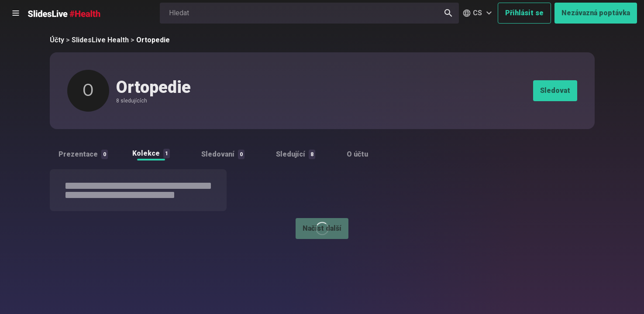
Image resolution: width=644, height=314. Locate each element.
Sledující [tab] (296, 154)
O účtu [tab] (357, 154)
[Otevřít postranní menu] (16, 13)
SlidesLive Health (100, 40)
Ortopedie (153, 40)
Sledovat (555, 90)
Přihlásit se (524, 13)
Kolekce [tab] (151, 154)
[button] (478, 13)
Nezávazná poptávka (596, 13)
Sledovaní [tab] (223, 154)
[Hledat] (448, 13)
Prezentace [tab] (83, 154)
